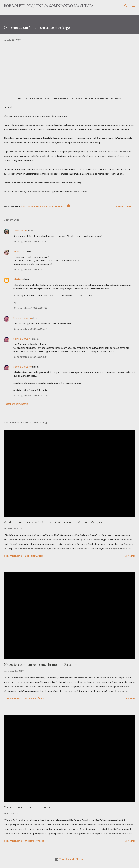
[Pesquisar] (126, 6)
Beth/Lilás (19, 251)
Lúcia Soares (20, 230)
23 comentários (34, 698)
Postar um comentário (16, 404)
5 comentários (34, 556)
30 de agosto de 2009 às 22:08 (30, 357)
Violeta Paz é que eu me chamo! (27, 807)
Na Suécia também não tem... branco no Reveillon (41, 664)
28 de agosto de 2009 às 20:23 (30, 269)
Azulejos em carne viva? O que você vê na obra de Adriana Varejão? (53, 522)
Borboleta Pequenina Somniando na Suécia (49, 6)
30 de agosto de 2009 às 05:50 (30, 308)
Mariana (18, 279)
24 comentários (34, 841)
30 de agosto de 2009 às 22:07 (30, 329)
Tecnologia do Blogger (70, 859)
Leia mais (130, 556)
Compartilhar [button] (122, 206)
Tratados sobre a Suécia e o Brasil (42, 206)
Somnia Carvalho (23, 318)
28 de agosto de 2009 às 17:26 (30, 241)
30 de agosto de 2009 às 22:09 (30, 395)
